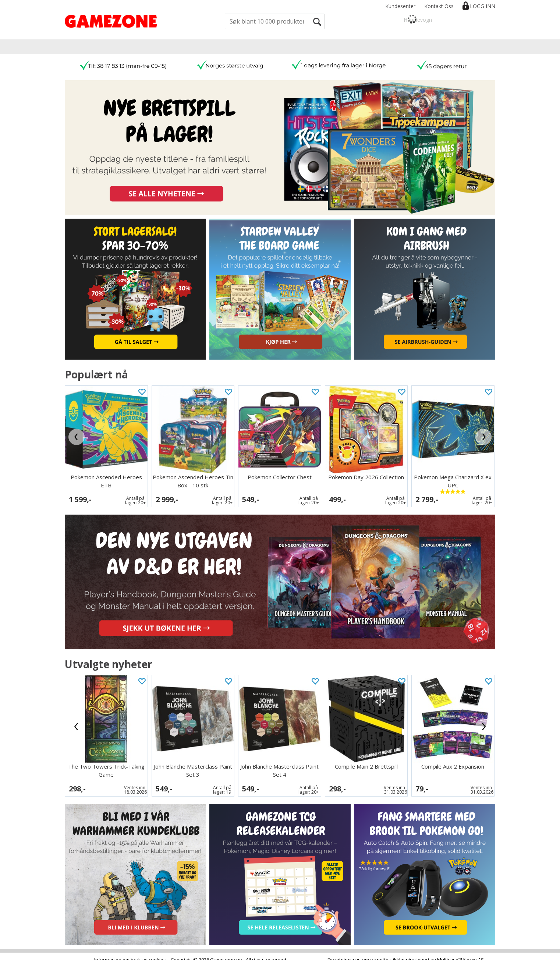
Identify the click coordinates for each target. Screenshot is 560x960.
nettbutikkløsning (396, 953)
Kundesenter (400, 6)
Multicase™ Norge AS (460, 953)
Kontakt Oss (439, 6)
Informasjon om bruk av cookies (130, 953)
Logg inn (483, 6)
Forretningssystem (348, 953)
